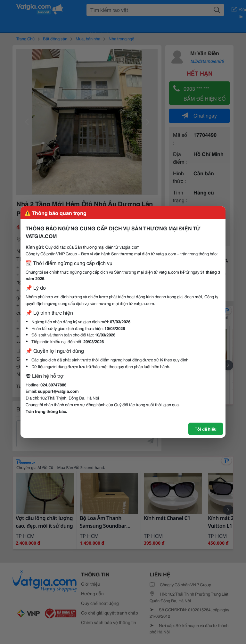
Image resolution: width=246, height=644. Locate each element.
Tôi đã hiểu (206, 429)
